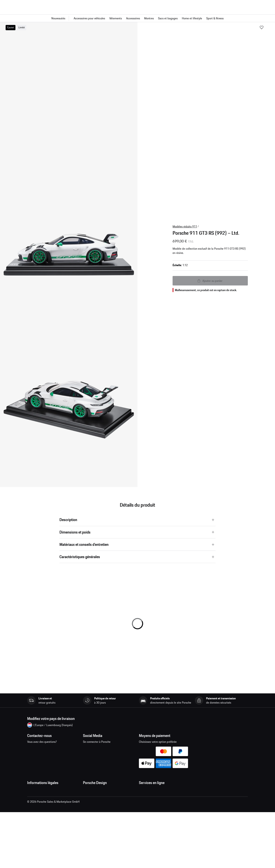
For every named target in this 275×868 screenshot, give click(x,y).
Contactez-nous (46, 751)
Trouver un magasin (94, 818)
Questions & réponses (152, 797)
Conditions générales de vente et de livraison (54, 797)
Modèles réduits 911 (185, 226)
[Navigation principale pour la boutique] (137, 18)
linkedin (131, 749)
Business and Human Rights (44, 832)
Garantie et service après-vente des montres (109, 811)
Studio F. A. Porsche (94, 804)
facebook (88, 749)
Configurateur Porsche (152, 811)
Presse (87, 790)
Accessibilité (35, 839)
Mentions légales (37, 811)
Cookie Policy (35, 818)
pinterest (110, 749)
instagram (99, 749)
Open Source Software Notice (45, 825)
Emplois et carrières (95, 797)
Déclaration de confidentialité (45, 804)
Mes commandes (149, 790)
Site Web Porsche (149, 804)
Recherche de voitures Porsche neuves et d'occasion (163, 820)
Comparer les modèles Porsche (157, 830)
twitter (120, 749)
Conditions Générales (40, 790)
